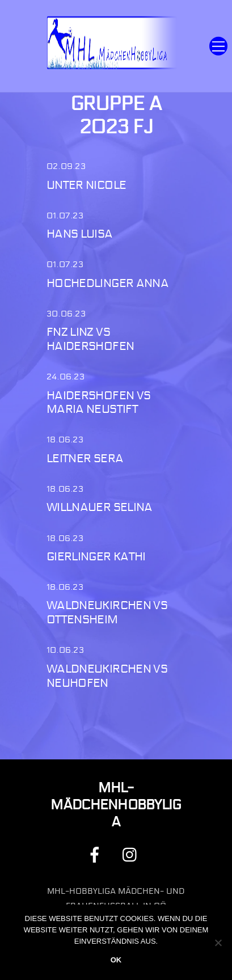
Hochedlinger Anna (107, 283)
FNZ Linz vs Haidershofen (90, 339)
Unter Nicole (87, 185)
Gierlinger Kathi (96, 557)
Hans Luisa (80, 234)
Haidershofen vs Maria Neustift (99, 403)
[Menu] (218, 46)
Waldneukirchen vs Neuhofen (107, 676)
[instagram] (132, 854)
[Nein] (218, 943)
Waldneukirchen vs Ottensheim (107, 612)
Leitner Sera (85, 459)
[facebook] (97, 854)
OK (116, 960)
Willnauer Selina (100, 507)
